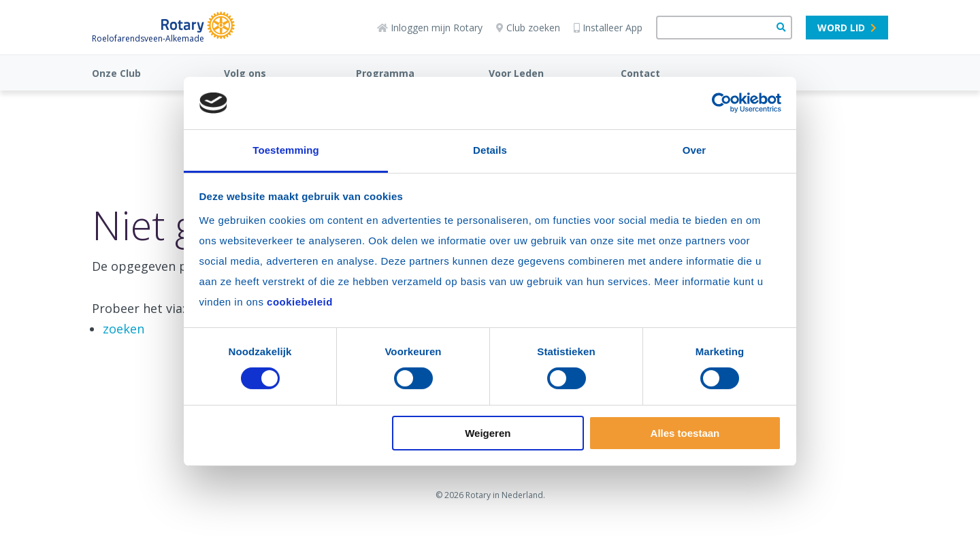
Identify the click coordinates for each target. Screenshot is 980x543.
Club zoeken (528, 28)
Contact (640, 73)
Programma (385, 73)
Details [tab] (490, 150)
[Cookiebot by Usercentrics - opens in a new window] (722, 103)
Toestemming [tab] (286, 150)
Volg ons (245, 73)
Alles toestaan (685, 433)
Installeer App (608, 28)
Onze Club (116, 73)
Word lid (847, 28)
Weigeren (488, 433)
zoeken (124, 329)
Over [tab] (695, 150)
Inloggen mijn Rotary (430, 28)
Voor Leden (516, 73)
